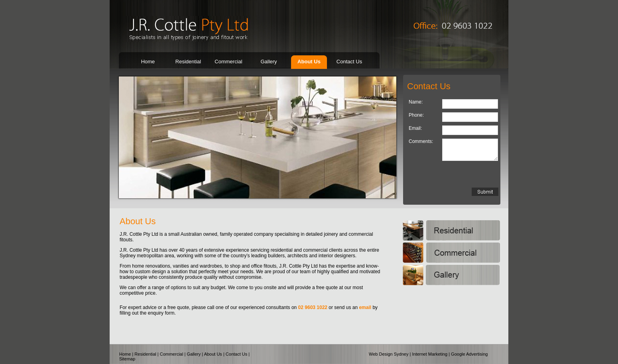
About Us (309, 62)
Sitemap (127, 359)
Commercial (228, 62)
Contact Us (349, 62)
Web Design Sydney (389, 354)
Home (148, 62)
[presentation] (454, 174)
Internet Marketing (430, 354)
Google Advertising (469, 354)
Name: (416, 102)
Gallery (269, 62)
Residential (188, 62)
